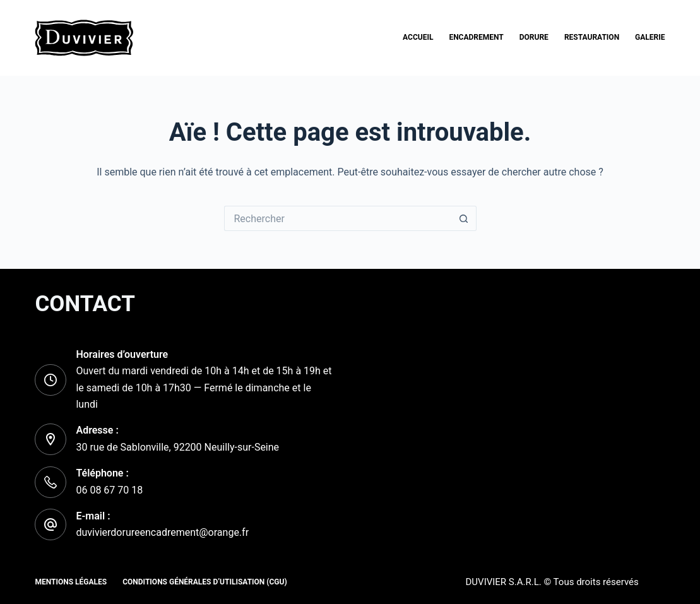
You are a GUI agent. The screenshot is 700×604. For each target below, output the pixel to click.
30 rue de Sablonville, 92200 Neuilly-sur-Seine (177, 447)
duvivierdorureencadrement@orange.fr (162, 532)
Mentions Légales (71, 582)
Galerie (650, 37)
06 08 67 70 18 (109, 490)
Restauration (592, 37)
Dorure (534, 37)
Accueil (418, 37)
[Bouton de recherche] (464, 218)
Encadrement (476, 37)
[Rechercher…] (338, 218)
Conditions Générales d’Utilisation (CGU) (205, 582)
